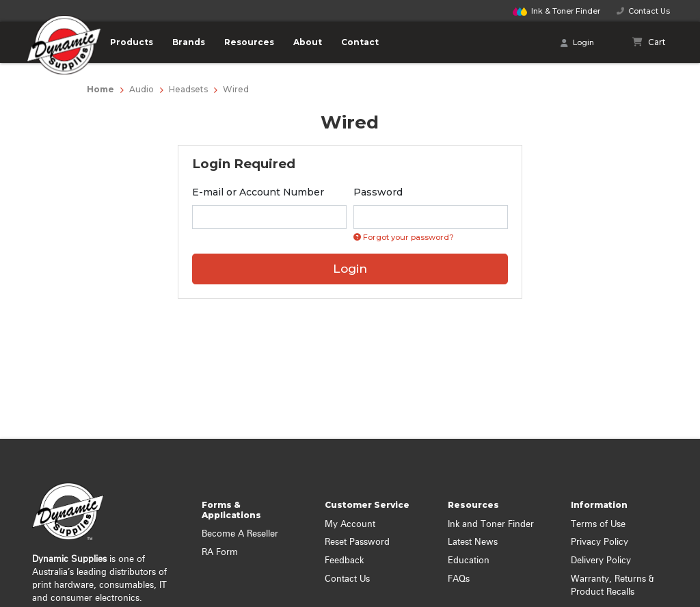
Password (378, 192)
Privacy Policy (600, 542)
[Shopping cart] (649, 42)
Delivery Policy (601, 561)
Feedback (344, 561)
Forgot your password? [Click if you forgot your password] (404, 237)
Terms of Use (598, 525)
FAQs (459, 579)
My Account (350, 525)
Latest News (473, 542)
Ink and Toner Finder (491, 525)
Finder (556, 11)
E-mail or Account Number (258, 192)
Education (469, 561)
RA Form (220, 553)
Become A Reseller (240, 534)
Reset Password (357, 542)
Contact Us (643, 11)
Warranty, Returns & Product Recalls (612, 586)
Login (577, 43)
